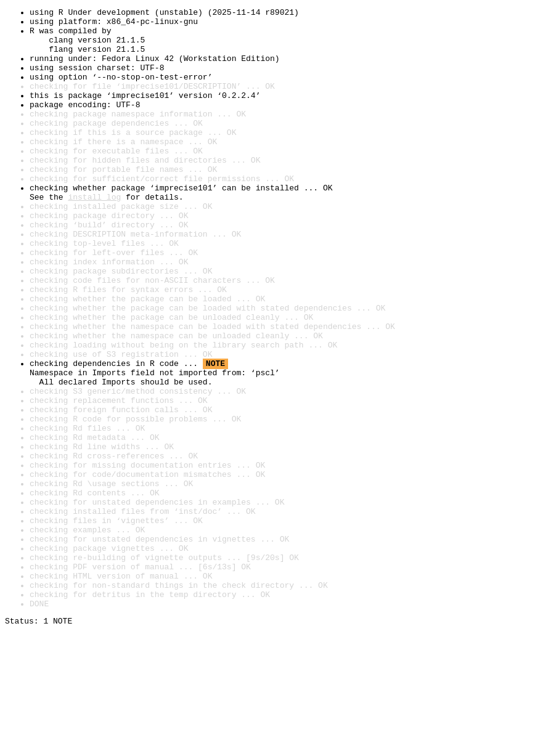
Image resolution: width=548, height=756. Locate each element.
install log (94, 235)
